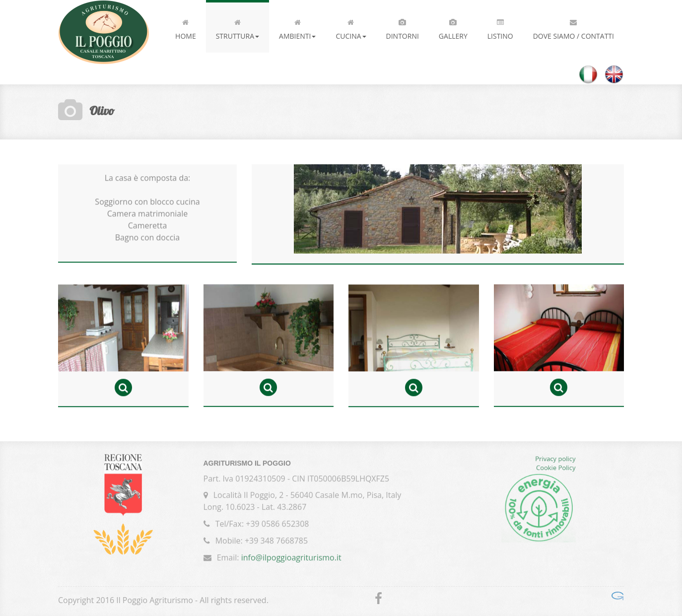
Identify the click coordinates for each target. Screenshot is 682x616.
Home (186, 27)
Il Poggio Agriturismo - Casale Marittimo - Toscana (103, 32)
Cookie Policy (556, 469)
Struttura (238, 27)
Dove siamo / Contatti (574, 27)
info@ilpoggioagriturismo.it (291, 556)
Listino (500, 27)
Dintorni (403, 27)
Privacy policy (555, 460)
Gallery (453, 27)
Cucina (351, 27)
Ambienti (297, 27)
